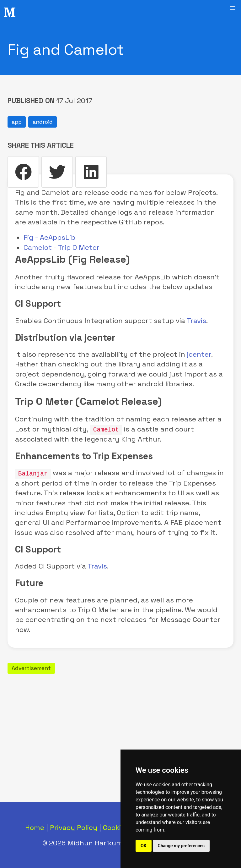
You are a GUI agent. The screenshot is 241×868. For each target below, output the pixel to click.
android (43, 122)
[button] (233, 8)
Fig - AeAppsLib (49, 237)
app (17, 122)
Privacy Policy (74, 827)
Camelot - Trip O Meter (62, 247)
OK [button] (144, 846)
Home (35, 827)
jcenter (199, 354)
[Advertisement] (120, 720)
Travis (196, 321)
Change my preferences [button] (181, 846)
